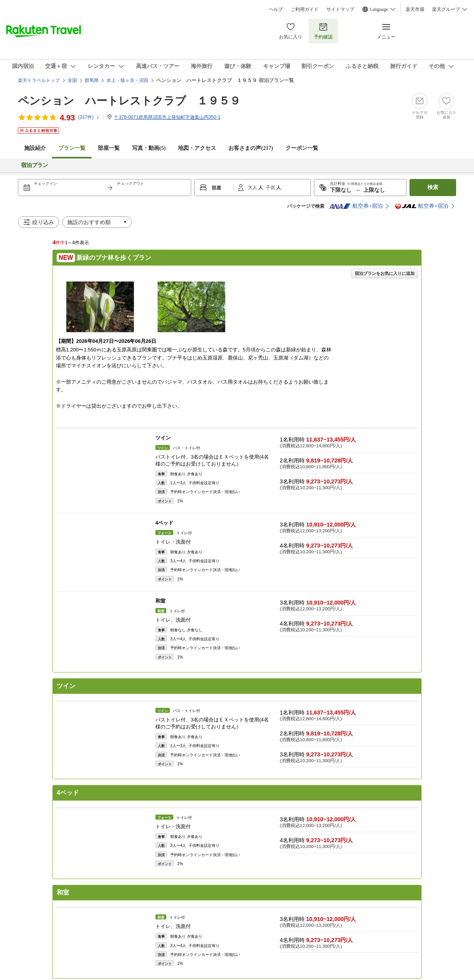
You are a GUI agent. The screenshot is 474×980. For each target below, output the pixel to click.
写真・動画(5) (149, 148)
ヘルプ (276, 9)
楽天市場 (415, 9)
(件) (89, 117)
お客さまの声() (251, 148)
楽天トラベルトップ (39, 80)
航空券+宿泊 (356, 206)
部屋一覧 (109, 148)
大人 (253, 188)
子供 (271, 188)
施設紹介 (35, 148)
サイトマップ (340, 9)
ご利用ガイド (305, 9)
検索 (433, 187)
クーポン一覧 (302, 148)
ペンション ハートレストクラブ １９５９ (129, 101)
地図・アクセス (197, 148)
